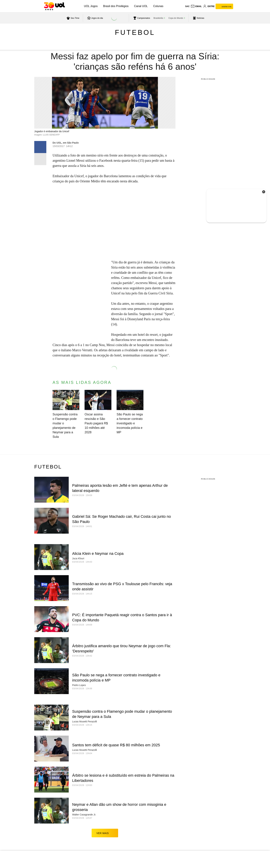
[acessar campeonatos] (141, 18)
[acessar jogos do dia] (95, 18)
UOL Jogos (91, 6)
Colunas (158, 6)
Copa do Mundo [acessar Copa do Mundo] (176, 18)
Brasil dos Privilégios (116, 6)
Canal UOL (141, 6)
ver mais (105, 833)
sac (187, 6)
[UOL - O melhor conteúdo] (54, 6)
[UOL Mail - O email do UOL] (196, 6)
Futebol (135, 32)
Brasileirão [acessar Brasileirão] (159, 18)
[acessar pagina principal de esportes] (198, 18)
